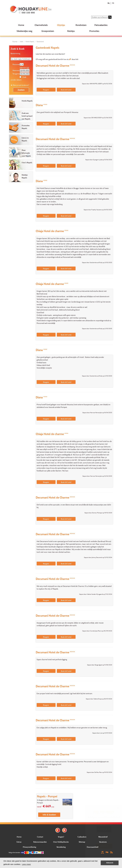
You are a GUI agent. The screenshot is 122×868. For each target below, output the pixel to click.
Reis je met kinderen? (21, 85)
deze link (75, 59)
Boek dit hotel (66, 90)
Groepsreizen (48, 31)
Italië (22, 41)
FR (113, 3)
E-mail (104, 836)
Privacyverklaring (29, 847)
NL (109, 3)
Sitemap (82, 842)
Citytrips (61, 25)
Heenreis (16, 70)
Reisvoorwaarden (40, 842)
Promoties (94, 31)
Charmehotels (41, 25)
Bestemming (15, 53)
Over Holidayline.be (61, 842)
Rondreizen (81, 25)
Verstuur (104, 846)
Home (21, 25)
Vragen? (61, 837)
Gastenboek (40, 41)
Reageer (46, 90)
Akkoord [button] (110, 863)
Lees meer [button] (26, 864)
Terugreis (16, 74)
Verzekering (61, 847)
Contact (40, 837)
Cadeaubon (82, 837)
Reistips (71, 31)
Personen (16, 64)
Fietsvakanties (101, 25)
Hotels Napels (30, 41)
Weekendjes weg (24, 31)
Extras (19, 842)
